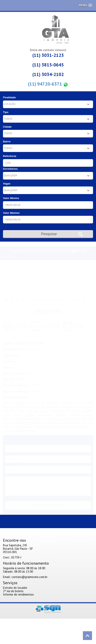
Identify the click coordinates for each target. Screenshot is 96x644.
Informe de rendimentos (18, 594)
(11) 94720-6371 (48, 84)
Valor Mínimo (11, 198)
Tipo (6, 112)
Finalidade (9, 97)
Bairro (7, 142)
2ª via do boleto (13, 591)
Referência (10, 156)
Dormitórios (10, 169)
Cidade (7, 127)
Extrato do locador (15, 588)
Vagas (7, 184)
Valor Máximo (11, 213)
